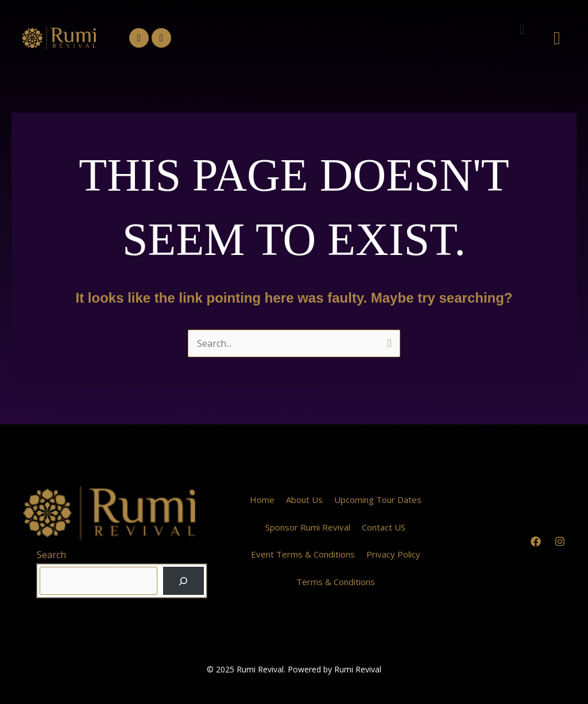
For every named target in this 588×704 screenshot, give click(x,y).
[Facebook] (536, 541)
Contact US (384, 527)
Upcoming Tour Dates (378, 500)
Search (51, 555)
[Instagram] (560, 541)
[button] (522, 30)
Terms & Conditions (336, 582)
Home (262, 500)
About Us (304, 500)
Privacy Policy (393, 554)
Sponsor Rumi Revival (308, 527)
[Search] (183, 581)
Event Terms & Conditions (303, 554)
